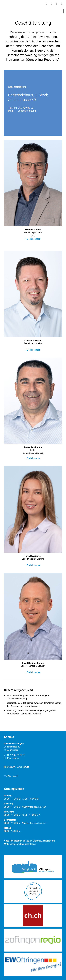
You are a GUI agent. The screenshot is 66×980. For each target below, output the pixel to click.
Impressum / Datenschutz (16, 767)
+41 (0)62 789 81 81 (14, 755)
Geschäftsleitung (27, 111)
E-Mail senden (33, 239)
